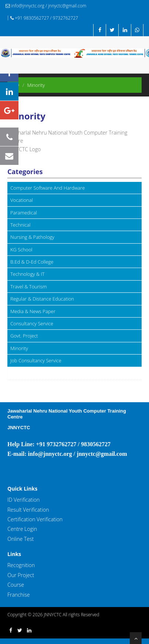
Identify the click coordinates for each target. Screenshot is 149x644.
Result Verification (28, 510)
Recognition (21, 565)
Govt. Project (24, 336)
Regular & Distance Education (42, 299)
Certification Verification (35, 519)
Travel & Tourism (29, 287)
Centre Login (22, 529)
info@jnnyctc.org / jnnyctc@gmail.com (46, 6)
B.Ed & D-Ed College (32, 262)
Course (16, 585)
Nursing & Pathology (32, 237)
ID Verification (23, 500)
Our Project (21, 575)
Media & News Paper (33, 311)
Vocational (22, 200)
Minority (19, 348)
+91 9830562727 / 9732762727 (44, 18)
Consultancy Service (32, 323)
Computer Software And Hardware (48, 188)
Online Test (21, 539)
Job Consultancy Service (36, 360)
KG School (21, 250)
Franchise (18, 595)
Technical (20, 225)
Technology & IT (28, 274)
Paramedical (24, 213)
